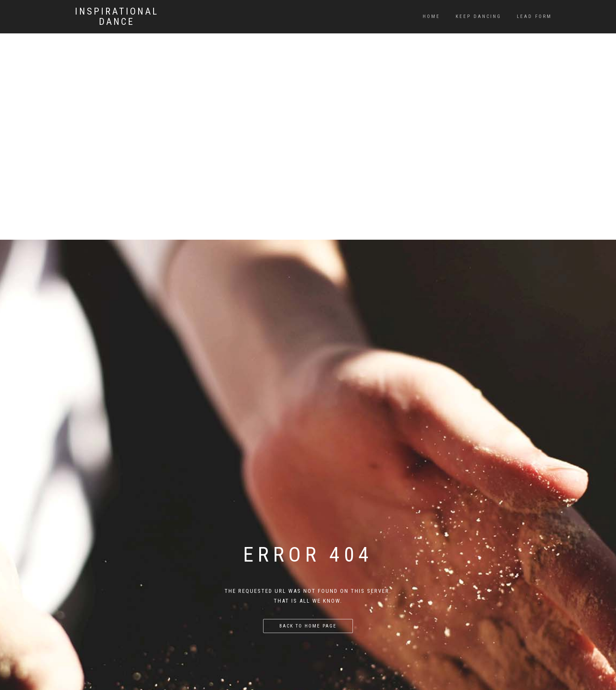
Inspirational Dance (117, 17)
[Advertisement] (308, 60)
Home (431, 16)
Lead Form (534, 16)
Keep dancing (478, 16)
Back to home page (308, 626)
